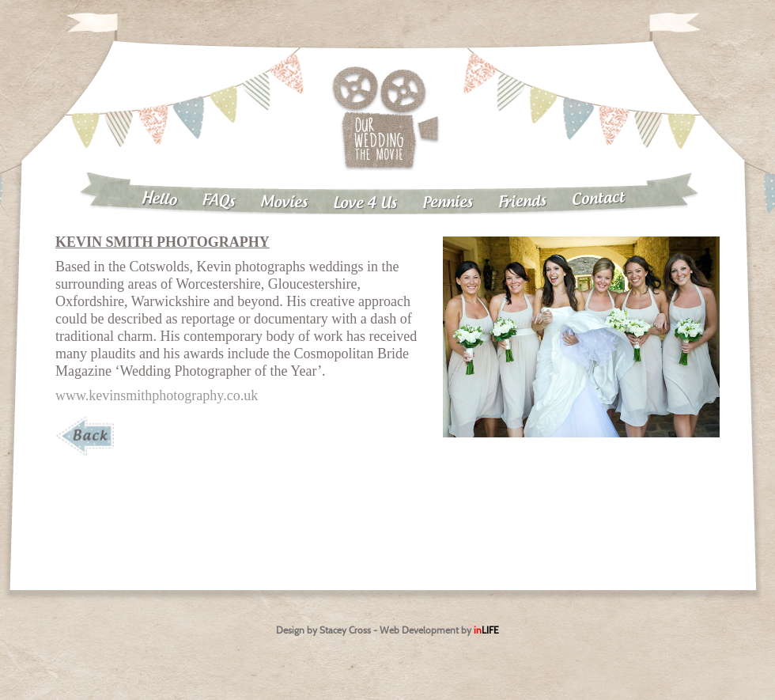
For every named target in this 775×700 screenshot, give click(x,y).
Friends (523, 202)
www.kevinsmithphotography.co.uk (157, 395)
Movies (284, 202)
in (486, 630)
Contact (599, 199)
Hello (159, 199)
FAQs (219, 201)
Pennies (448, 202)
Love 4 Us (365, 204)
